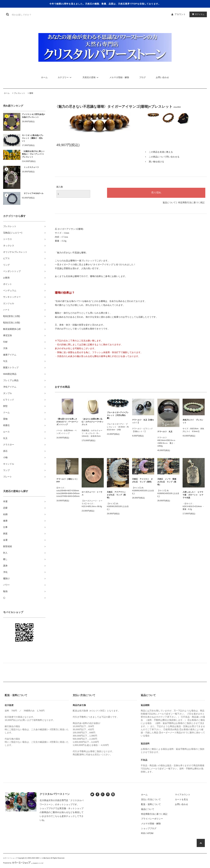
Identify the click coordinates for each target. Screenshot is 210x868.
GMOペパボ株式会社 (43, 858)
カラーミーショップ (10, 858)
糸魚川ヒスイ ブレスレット (193, 421)
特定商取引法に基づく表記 (191, 202)
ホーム (44, 77)
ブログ (142, 77)
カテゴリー (65, 77)
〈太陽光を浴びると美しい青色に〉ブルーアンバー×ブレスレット (33, 154)
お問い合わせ (162, 77)
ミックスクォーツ (30, 167)
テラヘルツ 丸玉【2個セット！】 (143, 421)
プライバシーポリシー (152, 819)
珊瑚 (31, 93)
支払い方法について (151, 799)
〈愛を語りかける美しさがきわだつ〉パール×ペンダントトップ (67, 422)
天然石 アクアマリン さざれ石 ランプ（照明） (117, 495)
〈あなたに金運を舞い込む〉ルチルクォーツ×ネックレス (93, 422)
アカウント (180, 14)
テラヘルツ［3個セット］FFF (67, 480)
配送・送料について (151, 804)
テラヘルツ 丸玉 (165, 432)
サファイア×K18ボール (33, 193)
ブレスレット (19, 93)
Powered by (23, 863)
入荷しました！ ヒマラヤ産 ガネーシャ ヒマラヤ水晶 (193, 495)
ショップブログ (149, 828)
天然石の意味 (91, 77)
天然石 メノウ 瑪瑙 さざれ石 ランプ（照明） (168, 482)
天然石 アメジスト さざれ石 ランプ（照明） (142, 480)
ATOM (150, 833)
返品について (169, 202)
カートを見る (181, 799)
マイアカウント (183, 795)
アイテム (197, 14)
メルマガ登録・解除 (119, 77)
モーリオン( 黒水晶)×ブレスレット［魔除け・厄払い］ (33, 138)
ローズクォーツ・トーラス (92, 493)
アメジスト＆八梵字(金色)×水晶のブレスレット (33, 116)
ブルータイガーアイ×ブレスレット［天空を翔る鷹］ (118, 415)
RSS (143, 833)
